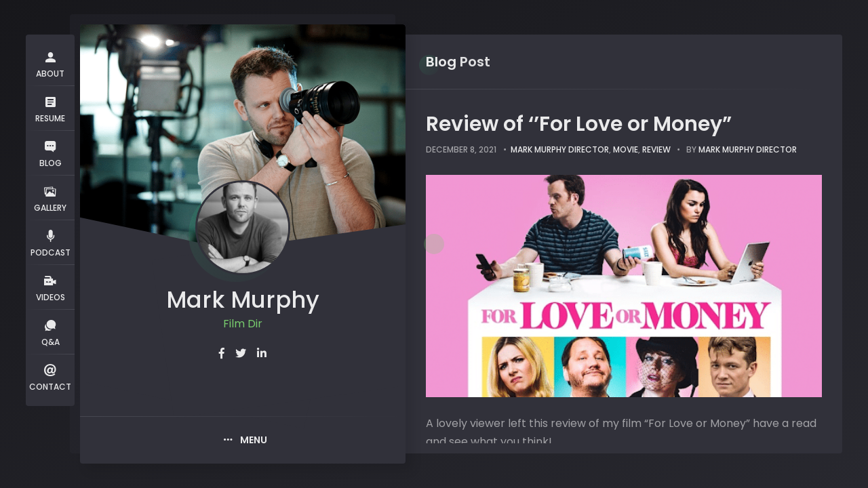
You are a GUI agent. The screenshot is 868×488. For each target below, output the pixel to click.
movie (626, 149)
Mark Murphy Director (560, 149)
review (656, 149)
